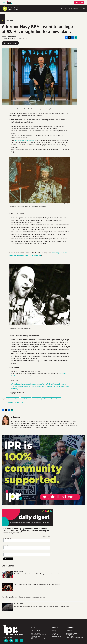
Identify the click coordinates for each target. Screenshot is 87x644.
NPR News (26, 399)
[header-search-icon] (71, 3)
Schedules (69, 631)
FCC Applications (36, 636)
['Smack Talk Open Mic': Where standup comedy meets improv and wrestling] (7, 587)
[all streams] (84, 9)
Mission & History (36, 631)
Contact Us (55, 635)
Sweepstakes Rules (71, 633)
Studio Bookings (57, 636)
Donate (80, 3)
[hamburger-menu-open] (4, 3)
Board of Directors (36, 633)
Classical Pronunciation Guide (74, 637)
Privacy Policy (70, 635)
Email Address (8, 538)
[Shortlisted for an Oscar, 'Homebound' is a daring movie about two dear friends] (7, 574)
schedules (2, 19)
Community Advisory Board (39, 635)
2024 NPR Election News (16, 403)
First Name (7, 545)
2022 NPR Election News (52, 399)
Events (54, 631)
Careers (54, 633)
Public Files (34, 637)
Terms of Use (70, 636)
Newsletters (56, 632)
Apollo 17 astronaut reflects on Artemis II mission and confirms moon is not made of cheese (42, 606)
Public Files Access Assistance (39, 639)
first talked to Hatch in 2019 (24, 140)
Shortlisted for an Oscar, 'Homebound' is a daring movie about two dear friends (38, 574)
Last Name (6, 552)
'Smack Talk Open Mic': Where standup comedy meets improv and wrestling (37, 584)
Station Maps (70, 632)
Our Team (34, 632)
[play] (5, 9)
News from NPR (7, 21)
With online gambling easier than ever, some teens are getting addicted (23, 597)
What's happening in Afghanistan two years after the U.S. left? (32, 384)
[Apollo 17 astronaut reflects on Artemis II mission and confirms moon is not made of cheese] (7, 607)
